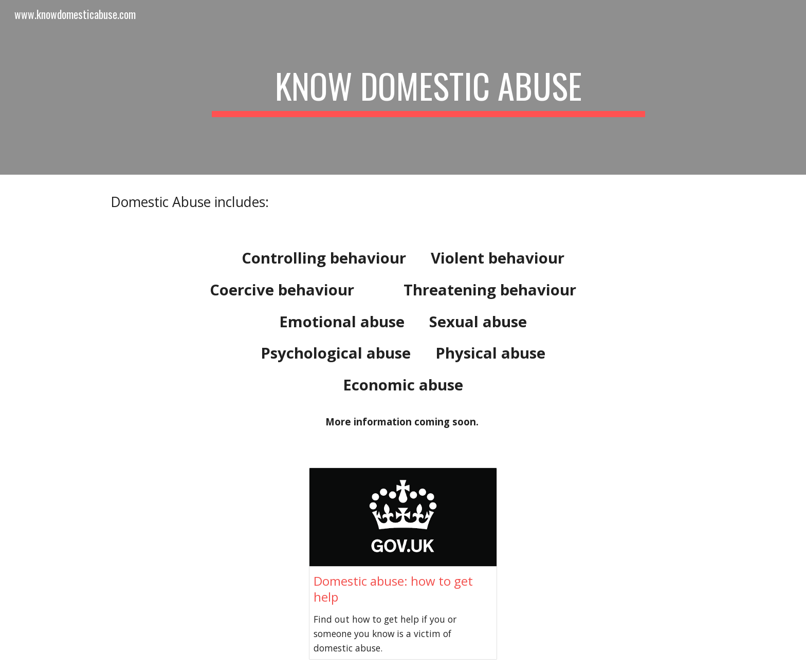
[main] (428, 87)
